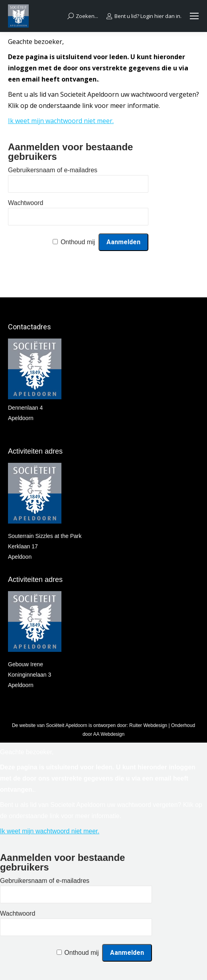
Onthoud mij (78, 242)
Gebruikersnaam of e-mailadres (53, 170)
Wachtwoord (26, 203)
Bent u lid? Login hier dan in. (144, 16)
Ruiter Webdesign (148, 725)
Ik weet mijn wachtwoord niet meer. (61, 121)
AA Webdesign (109, 734)
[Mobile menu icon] (194, 16)
